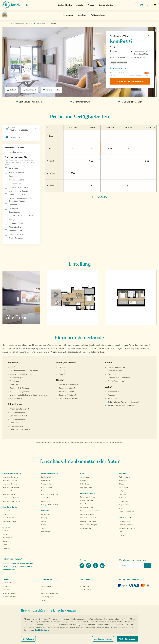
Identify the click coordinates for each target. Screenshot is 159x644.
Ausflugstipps (46, 498)
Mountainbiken (8, 538)
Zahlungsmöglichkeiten (10, 593)
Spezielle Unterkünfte (88, 493)
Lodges (122, 491)
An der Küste (85, 477)
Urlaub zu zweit (47, 487)
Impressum (6, 590)
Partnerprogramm (47, 597)
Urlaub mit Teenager (126, 525)
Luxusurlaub (46, 480)
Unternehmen (46, 583)
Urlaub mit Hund (47, 484)
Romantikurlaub (47, 501)
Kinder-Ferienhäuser (87, 504)
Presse (43, 600)
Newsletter (6, 586)
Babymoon (45, 491)
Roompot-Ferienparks (10, 521)
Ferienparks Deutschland (11, 477)
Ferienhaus (123, 480)
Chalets (122, 484)
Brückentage (46, 532)
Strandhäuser (124, 501)
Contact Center (9, 569)
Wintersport (7, 531)
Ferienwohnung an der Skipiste (91, 511)
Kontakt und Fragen (9, 583)
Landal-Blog (45, 514)
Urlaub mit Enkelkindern (127, 528)
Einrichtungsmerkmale (118, 68)
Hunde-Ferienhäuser (87, 514)
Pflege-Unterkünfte (87, 528)
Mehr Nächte (101, 197)
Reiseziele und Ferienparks (12, 473)
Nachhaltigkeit (46, 586)
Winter (44, 528)
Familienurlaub (46, 477)
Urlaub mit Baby (124, 521)
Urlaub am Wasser (86, 487)
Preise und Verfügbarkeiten (130, 81)
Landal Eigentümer (86, 590)
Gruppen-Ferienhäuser (88, 521)
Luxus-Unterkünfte (87, 500)
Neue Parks (6, 514)
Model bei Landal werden (50, 593)
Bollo (121, 532)
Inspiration (80, 5)
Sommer (44, 521)
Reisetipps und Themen (50, 473)
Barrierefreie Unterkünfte (89, 518)
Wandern (6, 541)
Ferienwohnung (124, 477)
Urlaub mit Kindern (126, 517)
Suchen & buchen (65, 5)
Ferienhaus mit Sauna (88, 497)
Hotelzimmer (123, 487)
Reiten (5, 545)
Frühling (44, 518)
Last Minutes (7, 511)
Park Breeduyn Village (120, 36)
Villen (121, 508)
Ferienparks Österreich (10, 480)
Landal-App (83, 583)
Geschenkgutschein (9, 597)
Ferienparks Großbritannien (12, 501)
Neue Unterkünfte (9, 518)
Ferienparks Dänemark (10, 491)
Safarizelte (123, 494)
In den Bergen (85, 484)
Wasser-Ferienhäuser (126, 512)
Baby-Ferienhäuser (87, 507)
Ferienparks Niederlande (11, 487)
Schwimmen (7, 548)
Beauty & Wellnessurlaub (50, 505)
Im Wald (83, 480)
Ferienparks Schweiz (10, 484)
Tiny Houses (123, 505)
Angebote (92, 5)
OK (147, 565)
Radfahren (6, 534)
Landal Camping (85, 586)
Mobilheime (123, 498)
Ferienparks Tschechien (11, 498)
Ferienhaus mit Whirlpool (89, 525)
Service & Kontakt (106, 5)
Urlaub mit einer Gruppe (50, 494)
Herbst (44, 525)
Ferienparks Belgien (9, 494)
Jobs (43, 590)
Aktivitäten (123, 535)
